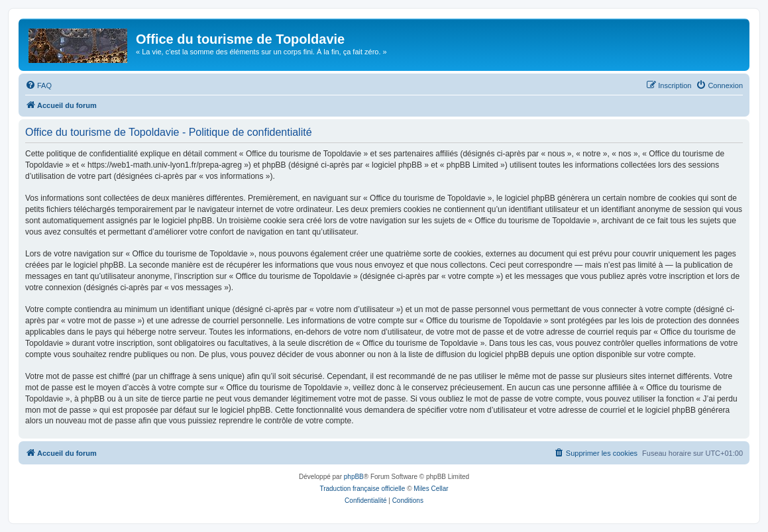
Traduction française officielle (362, 489)
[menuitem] (38, 85)
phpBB (354, 477)
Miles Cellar (431, 489)
